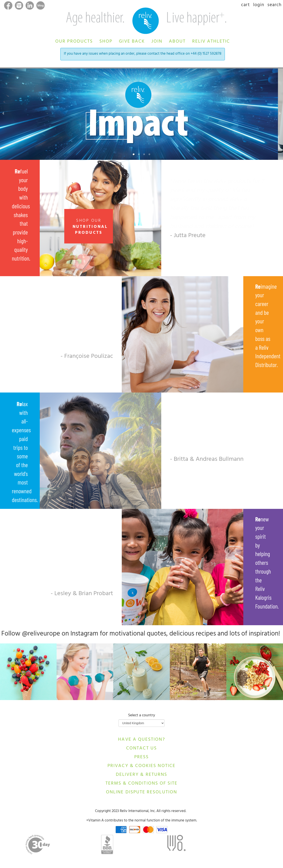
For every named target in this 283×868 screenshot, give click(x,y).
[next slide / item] (280, 114)
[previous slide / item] (3, 114)
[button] (74, 41)
